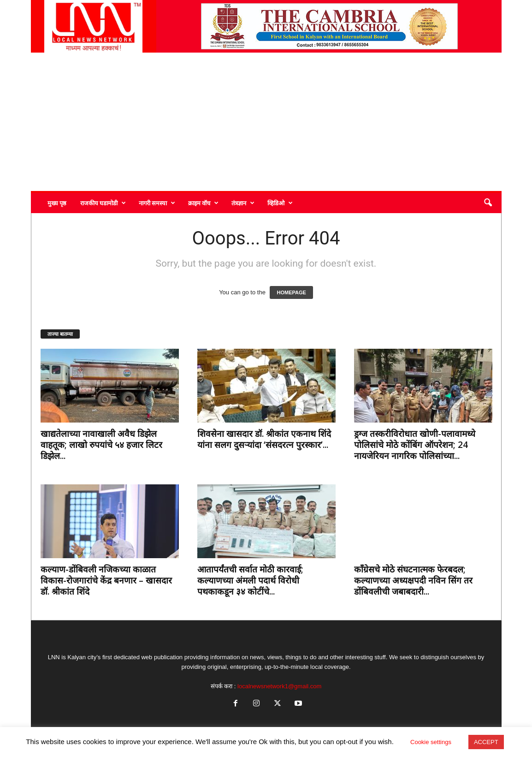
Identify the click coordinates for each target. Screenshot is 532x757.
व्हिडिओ (280, 203)
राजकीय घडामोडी (103, 203)
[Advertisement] (266, 122)
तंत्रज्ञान (243, 203)
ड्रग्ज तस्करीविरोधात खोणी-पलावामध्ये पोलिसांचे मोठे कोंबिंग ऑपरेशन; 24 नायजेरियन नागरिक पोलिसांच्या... (415, 445)
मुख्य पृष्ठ (57, 203)
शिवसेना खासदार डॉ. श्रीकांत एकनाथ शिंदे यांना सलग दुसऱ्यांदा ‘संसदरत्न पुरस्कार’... (264, 439)
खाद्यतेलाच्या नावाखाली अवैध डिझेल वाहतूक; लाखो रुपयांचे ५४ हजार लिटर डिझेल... (101, 445)
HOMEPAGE (291, 292)
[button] (488, 203)
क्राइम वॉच (203, 203)
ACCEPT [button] (486, 742)
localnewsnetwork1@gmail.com (279, 686)
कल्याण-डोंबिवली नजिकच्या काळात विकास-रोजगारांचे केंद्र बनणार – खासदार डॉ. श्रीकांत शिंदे (106, 580)
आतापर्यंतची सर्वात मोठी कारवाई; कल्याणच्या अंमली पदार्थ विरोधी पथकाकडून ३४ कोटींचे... (250, 580)
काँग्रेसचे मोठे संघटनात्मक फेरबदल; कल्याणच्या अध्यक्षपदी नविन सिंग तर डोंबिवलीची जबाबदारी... (413, 580)
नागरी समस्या (157, 203)
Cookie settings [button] (431, 742)
